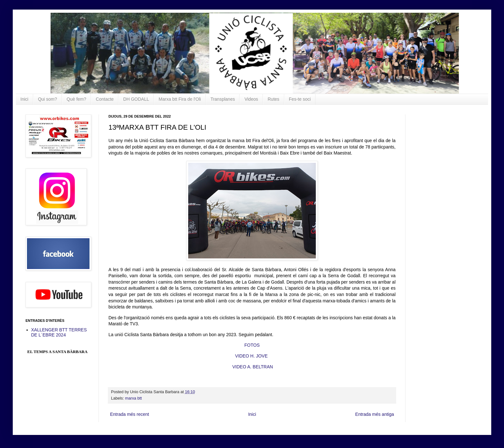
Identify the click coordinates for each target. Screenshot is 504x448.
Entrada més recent (130, 414)
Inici (24, 99)
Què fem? (76, 99)
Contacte (105, 99)
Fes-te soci (300, 99)
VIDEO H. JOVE (251, 356)
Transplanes (223, 99)
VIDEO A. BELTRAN (252, 367)
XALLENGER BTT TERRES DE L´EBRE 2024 (59, 332)
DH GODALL (136, 99)
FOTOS (252, 345)
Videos (251, 99)
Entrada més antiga (375, 414)
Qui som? (48, 99)
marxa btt (133, 398)
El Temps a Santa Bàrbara (58, 352)
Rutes (274, 99)
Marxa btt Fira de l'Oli (180, 99)
